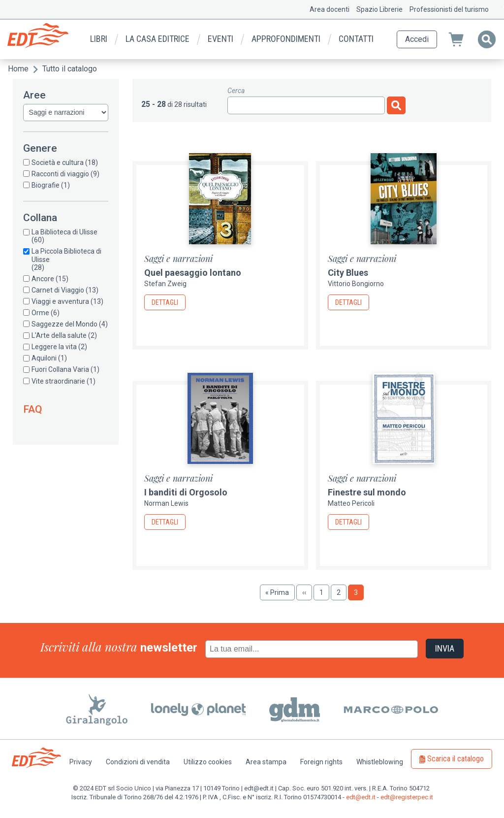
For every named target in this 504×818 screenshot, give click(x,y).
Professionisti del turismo (449, 9)
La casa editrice (157, 39)
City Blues (348, 273)
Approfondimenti (286, 39)
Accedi (417, 39)
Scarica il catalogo (456, 759)
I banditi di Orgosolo (186, 492)
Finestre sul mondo (367, 492)
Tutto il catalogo (70, 69)
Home (18, 69)
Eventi (220, 39)
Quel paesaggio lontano (193, 273)
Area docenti (330, 9)
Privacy (81, 762)
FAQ (33, 409)
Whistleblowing (380, 762)
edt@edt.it (361, 797)
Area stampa (266, 762)
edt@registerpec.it (407, 797)
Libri (99, 39)
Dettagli (165, 302)
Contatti (356, 39)
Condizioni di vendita (138, 762)
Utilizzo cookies (208, 762)
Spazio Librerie (379, 9)
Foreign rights (321, 762)
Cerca (236, 91)
